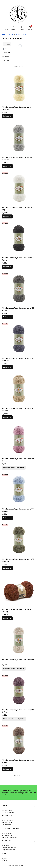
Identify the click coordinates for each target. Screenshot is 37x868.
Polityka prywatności (8, 850)
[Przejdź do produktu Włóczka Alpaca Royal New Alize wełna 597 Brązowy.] (18, 590)
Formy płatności (7, 833)
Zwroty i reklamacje (8, 812)
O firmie (4, 860)
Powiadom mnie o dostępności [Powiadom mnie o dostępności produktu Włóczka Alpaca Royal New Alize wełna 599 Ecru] (14, 669)
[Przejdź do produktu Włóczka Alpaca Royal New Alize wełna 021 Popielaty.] (18, 138)
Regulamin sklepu (7, 810)
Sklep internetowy (16, 865)
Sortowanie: (5, 56)
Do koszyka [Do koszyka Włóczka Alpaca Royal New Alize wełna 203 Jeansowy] (7, 367)
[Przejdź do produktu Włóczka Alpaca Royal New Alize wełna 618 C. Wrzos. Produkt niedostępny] (18, 691)
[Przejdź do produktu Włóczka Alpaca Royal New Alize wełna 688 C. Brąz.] (18, 741)
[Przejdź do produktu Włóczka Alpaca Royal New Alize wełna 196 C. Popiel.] (18, 289)
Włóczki (11, 34)
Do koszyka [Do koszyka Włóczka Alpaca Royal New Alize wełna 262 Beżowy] (7, 417)
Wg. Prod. (18, 34)
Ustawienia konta (7, 823)
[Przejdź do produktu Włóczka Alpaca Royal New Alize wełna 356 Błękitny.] (18, 490)
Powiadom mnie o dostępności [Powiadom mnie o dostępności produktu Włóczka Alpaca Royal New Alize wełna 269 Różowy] (14, 468)
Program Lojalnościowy (9, 848)
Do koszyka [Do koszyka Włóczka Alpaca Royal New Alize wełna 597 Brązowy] (7, 618)
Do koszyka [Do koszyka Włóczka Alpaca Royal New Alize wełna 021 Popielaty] (7, 166)
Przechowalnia (6, 825)
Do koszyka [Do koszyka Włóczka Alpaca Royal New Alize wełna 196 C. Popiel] (7, 317)
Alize (24, 34)
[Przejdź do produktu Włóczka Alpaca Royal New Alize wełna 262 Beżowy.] (18, 389)
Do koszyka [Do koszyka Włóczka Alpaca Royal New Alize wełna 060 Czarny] (7, 267)
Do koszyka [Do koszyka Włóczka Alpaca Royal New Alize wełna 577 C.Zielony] (7, 568)
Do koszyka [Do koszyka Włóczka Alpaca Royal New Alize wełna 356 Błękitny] (7, 518)
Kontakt (4, 858)
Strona (16, 67)
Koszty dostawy (7, 835)
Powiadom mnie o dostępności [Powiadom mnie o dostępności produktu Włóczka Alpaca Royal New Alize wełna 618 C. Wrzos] (14, 719)
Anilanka (4, 34)
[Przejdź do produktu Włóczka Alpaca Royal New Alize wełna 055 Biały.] (18, 189)
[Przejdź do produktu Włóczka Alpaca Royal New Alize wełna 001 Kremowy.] (18, 88)
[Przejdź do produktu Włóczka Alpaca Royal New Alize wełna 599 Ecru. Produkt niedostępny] (18, 641)
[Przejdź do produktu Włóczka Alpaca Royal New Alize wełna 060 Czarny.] (18, 239)
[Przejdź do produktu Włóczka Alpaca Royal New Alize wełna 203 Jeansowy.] (18, 339)
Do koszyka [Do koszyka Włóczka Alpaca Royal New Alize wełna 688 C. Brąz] (7, 769)
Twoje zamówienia (7, 821)
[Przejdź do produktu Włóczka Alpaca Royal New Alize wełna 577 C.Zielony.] (18, 540)
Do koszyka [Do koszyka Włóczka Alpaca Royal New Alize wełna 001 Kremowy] (7, 116)
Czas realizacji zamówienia (10, 837)
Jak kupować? (6, 846)
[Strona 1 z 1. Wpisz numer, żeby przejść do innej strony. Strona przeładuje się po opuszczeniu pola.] (20, 67)
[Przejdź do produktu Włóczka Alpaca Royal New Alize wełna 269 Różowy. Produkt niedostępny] (18, 440)
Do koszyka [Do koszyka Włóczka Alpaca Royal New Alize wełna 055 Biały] (7, 216)
